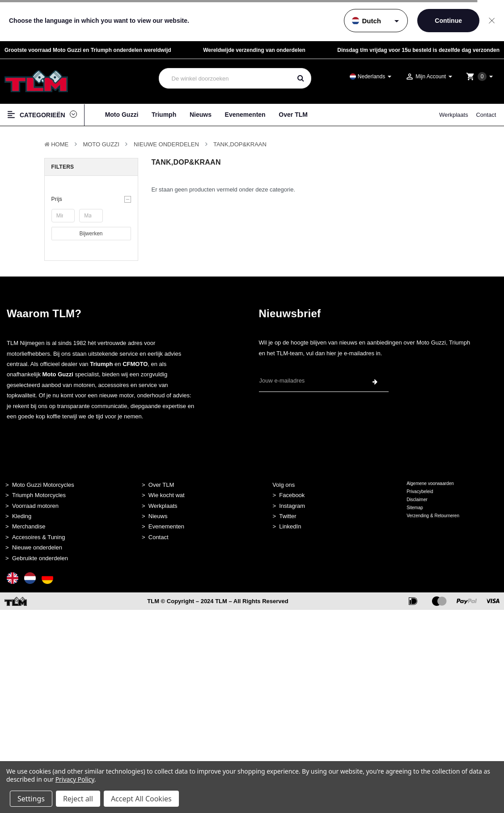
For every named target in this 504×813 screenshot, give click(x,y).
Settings (31, 799)
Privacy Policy (75, 779)
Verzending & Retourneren (433, 516)
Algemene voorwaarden (430, 483)
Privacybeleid (420, 492)
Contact (486, 115)
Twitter (288, 516)
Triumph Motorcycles (39, 495)
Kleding (22, 516)
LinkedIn (290, 526)
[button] (91, 199)
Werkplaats (454, 115)
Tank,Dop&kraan (240, 144)
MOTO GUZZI (101, 144)
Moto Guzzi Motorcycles (43, 485)
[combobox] (225, 78)
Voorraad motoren (35, 506)
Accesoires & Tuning (39, 537)
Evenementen (245, 115)
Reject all (78, 799)
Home (60, 144)
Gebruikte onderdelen (40, 558)
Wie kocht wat (167, 495)
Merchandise (29, 526)
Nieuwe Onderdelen (166, 144)
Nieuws (201, 115)
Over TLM (293, 115)
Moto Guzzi (122, 115)
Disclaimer (417, 500)
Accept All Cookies (141, 799)
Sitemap (415, 508)
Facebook (292, 495)
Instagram (292, 506)
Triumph (164, 115)
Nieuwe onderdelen (37, 547)
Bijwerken (91, 234)
